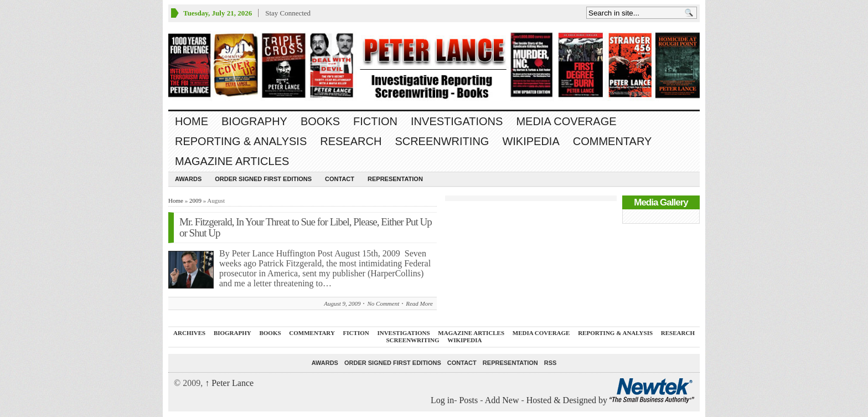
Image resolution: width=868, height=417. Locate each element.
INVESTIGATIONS (457, 121)
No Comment (383, 303)
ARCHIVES (189, 333)
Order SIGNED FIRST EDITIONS (263, 179)
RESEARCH (351, 141)
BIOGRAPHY (254, 121)
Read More (419, 303)
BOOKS (320, 121)
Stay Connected (288, 13)
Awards (188, 179)
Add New (502, 400)
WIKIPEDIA (531, 141)
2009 (195, 200)
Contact (340, 179)
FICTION (375, 121)
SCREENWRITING (442, 141)
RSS (551, 363)
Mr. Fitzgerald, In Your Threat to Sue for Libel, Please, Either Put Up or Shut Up (306, 227)
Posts (468, 400)
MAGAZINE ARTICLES (232, 161)
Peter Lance (229, 383)
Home (192, 121)
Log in (442, 400)
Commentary (613, 141)
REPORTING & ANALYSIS (241, 141)
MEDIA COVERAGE (566, 121)
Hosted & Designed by (568, 400)
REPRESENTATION (395, 179)
